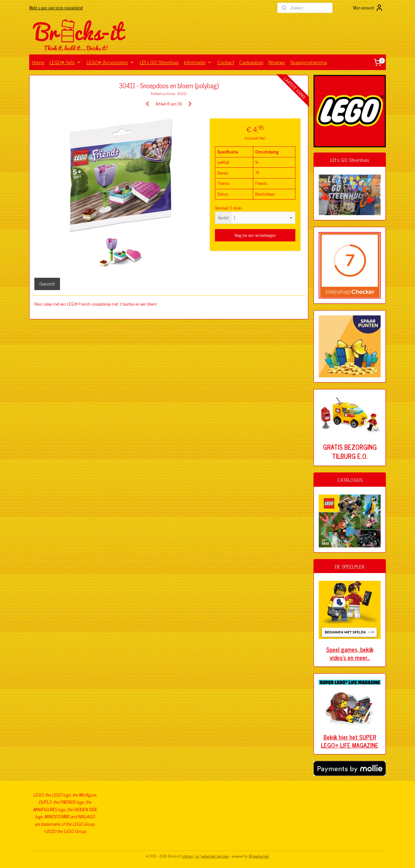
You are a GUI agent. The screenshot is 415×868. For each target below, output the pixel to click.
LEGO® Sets (65, 62)
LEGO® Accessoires (111, 62)
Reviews (277, 62)
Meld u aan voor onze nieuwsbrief (56, 8)
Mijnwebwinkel (259, 856)
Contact (226, 62)
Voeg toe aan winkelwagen (255, 235)
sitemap (188, 856)
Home (38, 62)
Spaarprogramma (308, 62)
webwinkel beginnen (215, 856)
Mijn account (368, 8)
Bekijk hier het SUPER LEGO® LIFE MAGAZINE (350, 741)
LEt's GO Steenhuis (159, 62)
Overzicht (47, 284)
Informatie (198, 62)
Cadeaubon (251, 62)
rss (197, 856)
